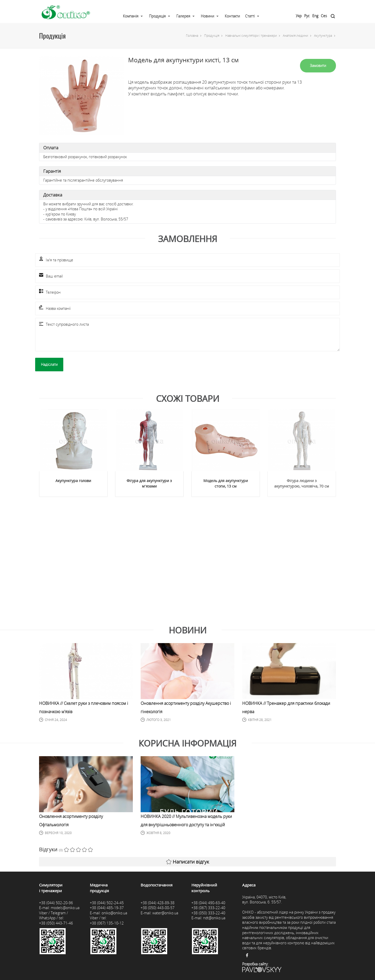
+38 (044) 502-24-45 (107, 903)
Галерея (183, 16)
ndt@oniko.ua (214, 918)
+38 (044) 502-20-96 (56, 903)
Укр (299, 16)
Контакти (232, 16)
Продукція (157, 16)
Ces (324, 16)
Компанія (131, 16)
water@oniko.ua (165, 913)
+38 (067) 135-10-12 (107, 923)
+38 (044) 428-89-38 (158, 903)
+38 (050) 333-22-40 (208, 913)
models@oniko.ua (65, 908)
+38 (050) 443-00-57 (158, 908)
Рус (307, 16)
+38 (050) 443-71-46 (56, 923)
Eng (315, 16)
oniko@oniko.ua (114, 913)
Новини (207, 16)
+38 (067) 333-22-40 (208, 908)
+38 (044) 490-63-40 (208, 903)
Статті (250, 16)
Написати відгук (188, 862)
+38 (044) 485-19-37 (107, 908)
